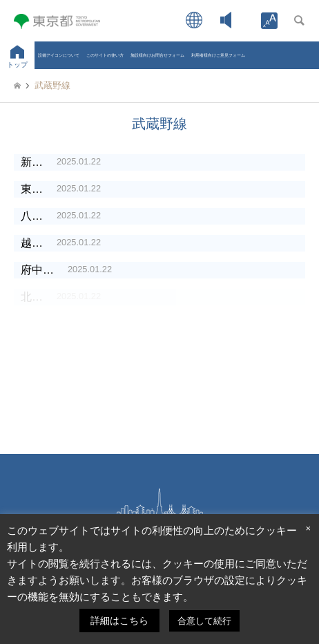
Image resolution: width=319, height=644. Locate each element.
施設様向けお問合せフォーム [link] (157, 55)
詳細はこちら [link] (119, 621)
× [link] (308, 528)
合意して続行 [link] (204, 621)
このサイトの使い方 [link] (105, 55)
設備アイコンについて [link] (59, 55)
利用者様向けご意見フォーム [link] (218, 55)
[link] (269, 21)
